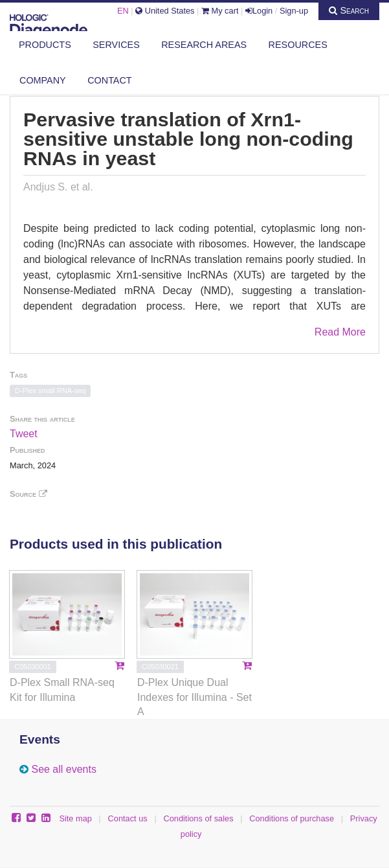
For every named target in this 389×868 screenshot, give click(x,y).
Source (28, 494)
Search (349, 10)
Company (43, 80)
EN (123, 11)
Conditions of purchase (292, 818)
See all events (64, 769)
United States (165, 11)
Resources (298, 45)
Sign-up (294, 11)
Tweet (24, 434)
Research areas (204, 45)
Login (259, 11)
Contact (109, 80)
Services (116, 45)
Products (45, 45)
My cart (220, 11)
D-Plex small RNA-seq (50, 391)
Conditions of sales (198, 818)
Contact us (128, 818)
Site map (75, 818)
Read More (340, 332)
